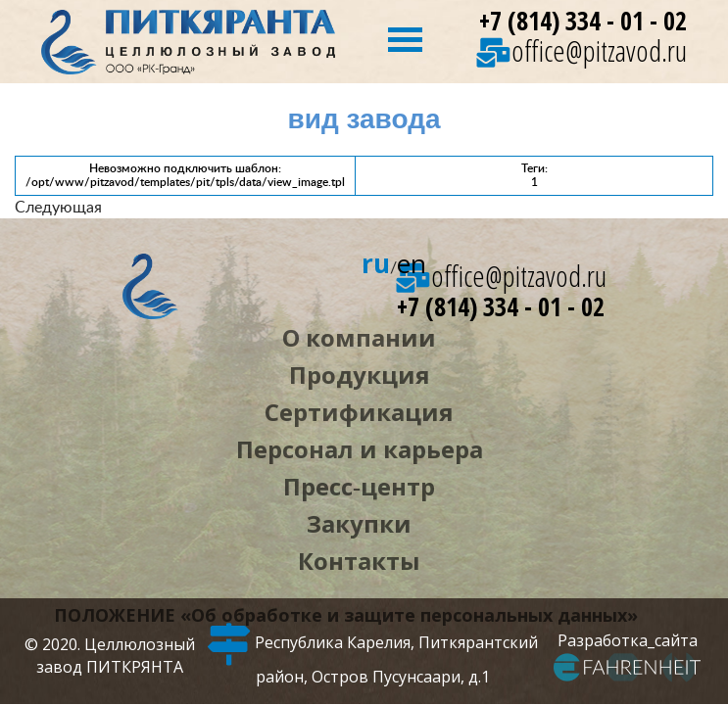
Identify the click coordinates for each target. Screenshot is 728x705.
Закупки (359, 523)
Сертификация (359, 412)
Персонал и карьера (360, 449)
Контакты (359, 561)
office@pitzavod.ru (582, 50)
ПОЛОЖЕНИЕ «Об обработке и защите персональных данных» (346, 615)
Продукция (360, 375)
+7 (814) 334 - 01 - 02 (583, 21)
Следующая (58, 207)
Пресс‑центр (359, 486)
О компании (359, 337)
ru (376, 263)
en (412, 263)
